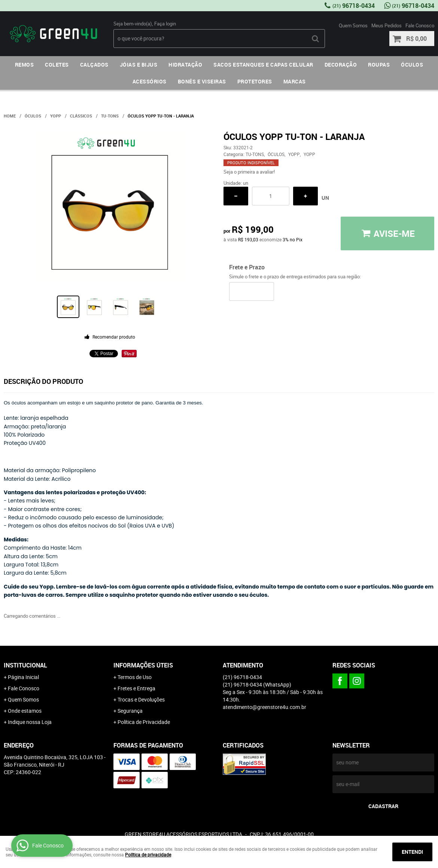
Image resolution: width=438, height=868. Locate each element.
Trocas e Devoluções (141, 699)
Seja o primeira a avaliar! (249, 172)
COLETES (57, 65)
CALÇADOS (94, 65)
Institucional (25, 665)
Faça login (165, 24)
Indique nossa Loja (30, 722)
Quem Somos (353, 25)
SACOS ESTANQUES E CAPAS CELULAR (263, 65)
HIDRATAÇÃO (185, 65)
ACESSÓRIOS (150, 81)
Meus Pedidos (387, 25)
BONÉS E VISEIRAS (202, 81)
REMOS (25, 65)
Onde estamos (25, 711)
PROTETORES (255, 81)
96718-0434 (354, 6)
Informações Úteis (143, 665)
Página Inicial (23, 677)
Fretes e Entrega (136, 688)
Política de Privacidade (144, 722)
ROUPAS (379, 65)
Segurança (130, 711)
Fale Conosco (420, 25)
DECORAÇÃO (341, 65)
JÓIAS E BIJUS (139, 65)
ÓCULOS (412, 65)
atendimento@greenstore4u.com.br (264, 707)
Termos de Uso (135, 677)
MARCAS (295, 81)
